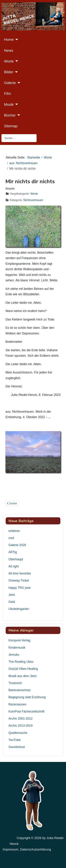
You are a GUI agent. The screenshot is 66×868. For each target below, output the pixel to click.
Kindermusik (17, 648)
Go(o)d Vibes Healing (23, 669)
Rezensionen (17, 704)
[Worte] (16, 61)
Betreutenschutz (20, 690)
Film (7, 93)
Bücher (10, 115)
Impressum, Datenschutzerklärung (27, 849)
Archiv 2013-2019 (21, 726)
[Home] (16, 40)
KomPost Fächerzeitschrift (26, 711)
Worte (9, 61)
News (9, 50)
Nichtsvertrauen (33, 200)
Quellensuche (18, 733)
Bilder (9, 72)
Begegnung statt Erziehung (27, 697)
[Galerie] (18, 83)
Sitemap (11, 126)
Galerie (10, 83)
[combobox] (19, 138)
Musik (9, 104)
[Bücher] (18, 115)
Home (9, 39)
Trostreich (15, 683)
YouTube (15, 740)
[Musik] (16, 104)
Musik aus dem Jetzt (23, 676)
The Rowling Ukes (21, 662)
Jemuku (14, 655)
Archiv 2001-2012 (21, 719)
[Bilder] (16, 72)
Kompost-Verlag (19, 640)
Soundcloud (17, 747)
